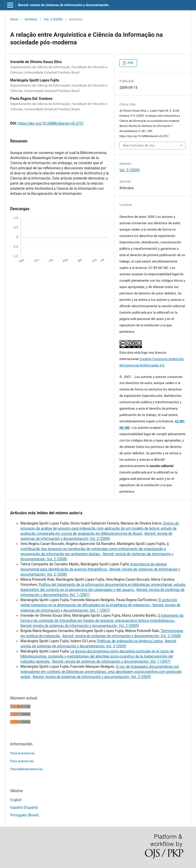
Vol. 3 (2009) (53, 19)
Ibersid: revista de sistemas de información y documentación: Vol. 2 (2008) (122, 636)
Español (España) (24, 807)
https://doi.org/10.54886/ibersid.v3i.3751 (51, 123)
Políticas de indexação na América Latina (130, 641)
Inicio (14, 19)
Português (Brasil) (24, 815)
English (16, 800)
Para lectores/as (22, 753)
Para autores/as (22, 761)
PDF (130, 63)
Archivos (31, 19)
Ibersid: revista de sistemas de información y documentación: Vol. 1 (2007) (111, 661)
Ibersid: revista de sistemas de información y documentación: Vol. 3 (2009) (80, 626)
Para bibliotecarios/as (26, 769)
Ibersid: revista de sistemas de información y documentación (63, 5)
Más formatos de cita (139, 145)
